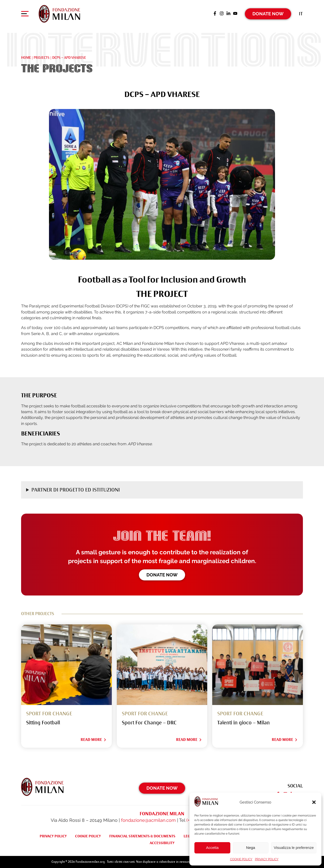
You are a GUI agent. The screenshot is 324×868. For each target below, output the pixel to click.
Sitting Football (43, 723)
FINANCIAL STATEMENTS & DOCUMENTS (142, 836)
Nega (251, 848)
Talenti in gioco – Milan (244, 723)
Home (26, 58)
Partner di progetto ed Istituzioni (76, 490)
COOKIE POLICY (241, 859)
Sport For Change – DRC (149, 723)
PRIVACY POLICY (267, 859)
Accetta (212, 848)
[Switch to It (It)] (301, 14)
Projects (42, 58)
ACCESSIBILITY (162, 843)
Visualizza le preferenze (294, 848)
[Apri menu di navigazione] (25, 15)
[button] (314, 802)
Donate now (162, 575)
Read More (94, 740)
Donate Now (268, 14)
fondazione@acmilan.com (148, 820)
